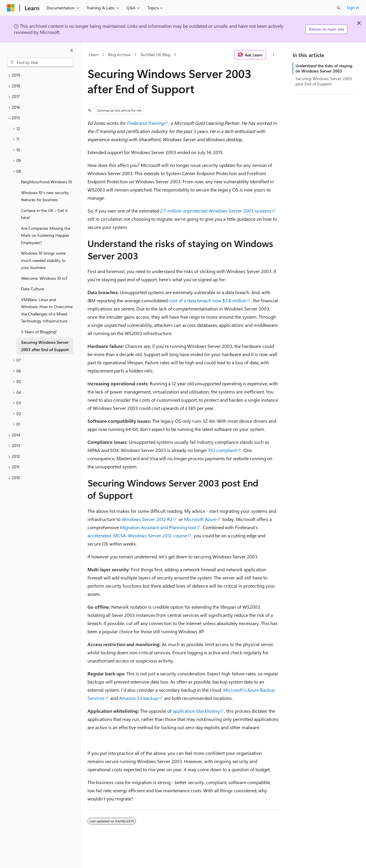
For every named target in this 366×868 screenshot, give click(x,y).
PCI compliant (222, 450)
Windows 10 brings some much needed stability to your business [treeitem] (43, 260)
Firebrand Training (145, 123)
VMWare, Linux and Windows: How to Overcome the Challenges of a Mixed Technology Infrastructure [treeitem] (47, 310)
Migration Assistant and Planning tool (158, 527)
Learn (94, 55)
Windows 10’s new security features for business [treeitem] (45, 196)
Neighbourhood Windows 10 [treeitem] (47, 182)
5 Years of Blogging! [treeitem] (39, 332)
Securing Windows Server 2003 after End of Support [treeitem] (45, 346)
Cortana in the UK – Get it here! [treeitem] (44, 214)
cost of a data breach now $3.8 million (208, 300)
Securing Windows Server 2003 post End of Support (324, 81)
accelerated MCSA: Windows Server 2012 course (137, 535)
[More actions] (273, 55)
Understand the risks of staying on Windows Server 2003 (324, 68)
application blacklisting (196, 711)
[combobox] (40, 63)
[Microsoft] (11, 8)
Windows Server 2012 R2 (147, 519)
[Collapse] (72, 50)
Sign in (353, 7)
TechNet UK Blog (155, 55)
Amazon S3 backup (139, 698)
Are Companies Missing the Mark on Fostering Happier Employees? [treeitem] (46, 235)
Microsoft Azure (200, 519)
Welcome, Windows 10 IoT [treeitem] (44, 278)
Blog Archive (119, 55)
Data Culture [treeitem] (32, 289)
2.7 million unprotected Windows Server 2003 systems (216, 211)
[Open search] (338, 8)
